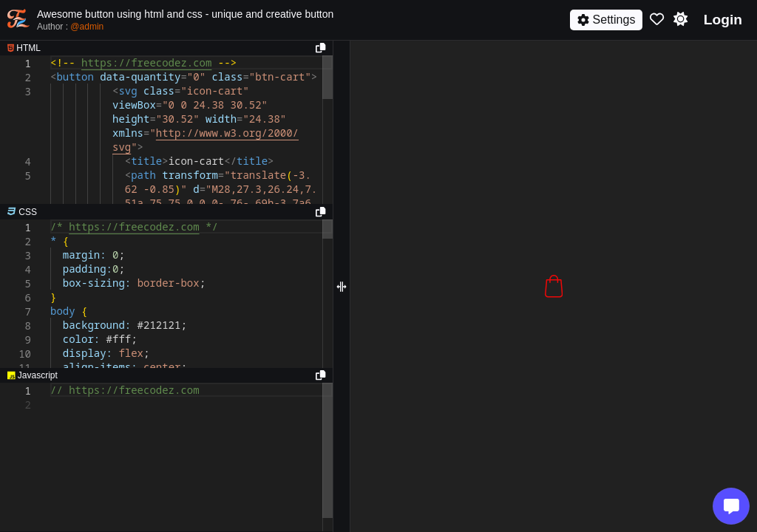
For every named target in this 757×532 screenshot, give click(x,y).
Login (723, 20)
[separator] (166, 212)
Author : (70, 27)
